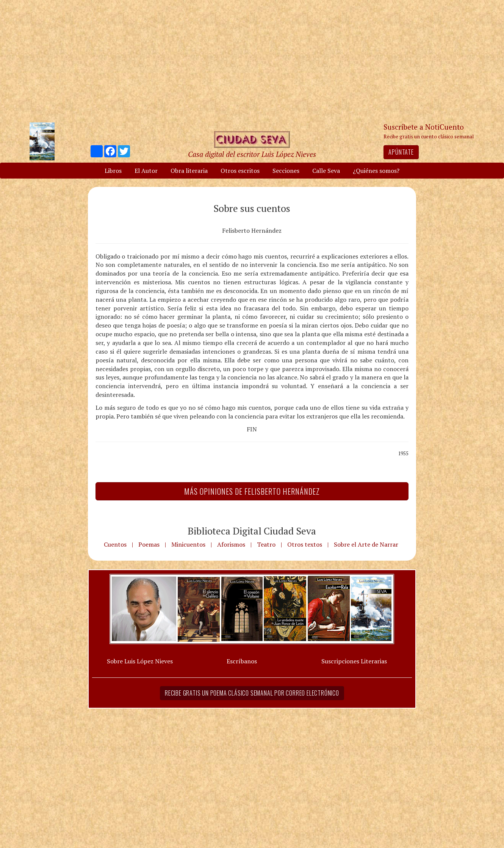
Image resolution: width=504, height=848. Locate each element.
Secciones (286, 171)
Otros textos (305, 544)
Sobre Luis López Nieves (140, 661)
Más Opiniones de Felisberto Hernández (252, 491)
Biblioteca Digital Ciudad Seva (252, 531)
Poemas (149, 544)
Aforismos (231, 544)
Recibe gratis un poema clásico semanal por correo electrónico (252, 693)
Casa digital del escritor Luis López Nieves (252, 154)
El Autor (146, 171)
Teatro (266, 544)
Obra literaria (189, 171)
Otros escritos (240, 171)
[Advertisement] (252, 61)
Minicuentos (188, 544)
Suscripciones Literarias (354, 661)
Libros (113, 171)
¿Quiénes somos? (376, 171)
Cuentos (115, 544)
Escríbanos (242, 661)
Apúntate (401, 152)
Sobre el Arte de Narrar (366, 544)
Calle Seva (326, 171)
